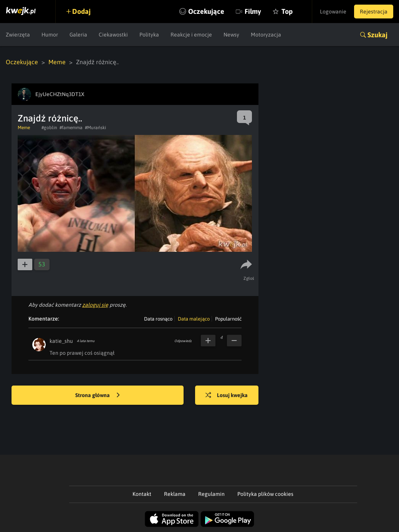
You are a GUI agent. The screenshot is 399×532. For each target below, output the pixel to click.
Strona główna (98, 396)
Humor (50, 35)
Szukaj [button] (377, 35)
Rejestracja (374, 12)
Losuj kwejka (227, 396)
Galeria (78, 35)
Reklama (175, 494)
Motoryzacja (266, 35)
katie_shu (61, 341)
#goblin (49, 128)
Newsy (231, 35)
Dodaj (81, 11)
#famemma (71, 128)
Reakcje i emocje (191, 35)
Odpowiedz (183, 341)
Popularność (228, 319)
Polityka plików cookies (265, 494)
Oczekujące (206, 11)
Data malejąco (194, 319)
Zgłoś (249, 278)
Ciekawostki (113, 35)
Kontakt (142, 494)
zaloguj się (95, 305)
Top (287, 11)
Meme (57, 62)
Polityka (149, 35)
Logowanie (333, 12)
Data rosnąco (158, 319)
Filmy (253, 11)
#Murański (95, 128)
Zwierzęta (18, 35)
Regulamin (211, 494)
